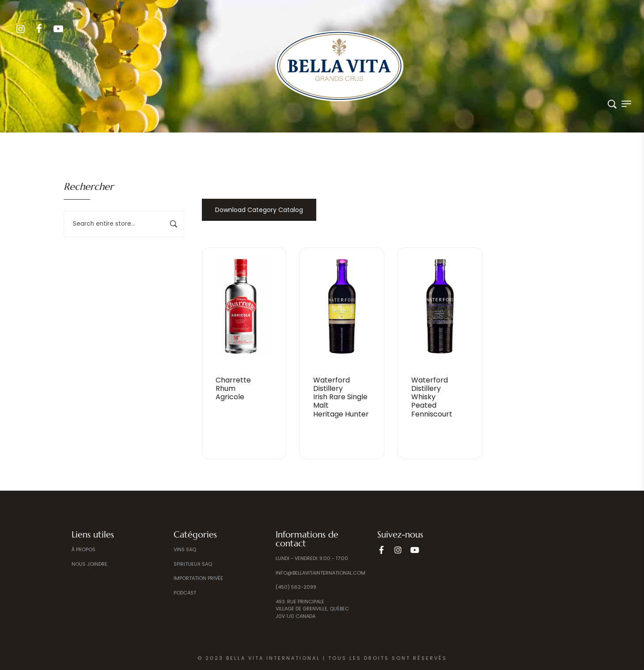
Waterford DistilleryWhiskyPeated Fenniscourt (432, 397)
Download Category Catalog (259, 210)
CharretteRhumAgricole (233, 388)
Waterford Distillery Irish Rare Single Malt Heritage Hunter (341, 397)
